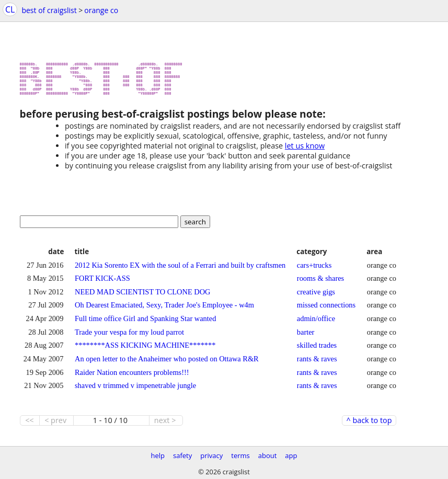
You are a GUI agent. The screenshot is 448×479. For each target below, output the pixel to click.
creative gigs (316, 296)
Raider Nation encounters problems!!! (132, 377)
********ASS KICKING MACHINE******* (145, 349)
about (268, 455)
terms (240, 455)
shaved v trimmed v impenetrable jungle (135, 390)
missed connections (326, 309)
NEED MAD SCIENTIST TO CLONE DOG (142, 296)
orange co (101, 10)
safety (182, 455)
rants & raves (317, 363)
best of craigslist (49, 10)
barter (306, 336)
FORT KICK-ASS (102, 282)
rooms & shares (320, 282)
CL (10, 9)
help (158, 455)
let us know (305, 150)
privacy (211, 455)
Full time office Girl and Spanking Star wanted (145, 323)
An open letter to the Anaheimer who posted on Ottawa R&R (167, 363)
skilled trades (317, 349)
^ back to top (369, 425)
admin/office (316, 323)
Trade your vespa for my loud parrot (129, 336)
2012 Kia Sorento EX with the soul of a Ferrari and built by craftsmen (180, 269)
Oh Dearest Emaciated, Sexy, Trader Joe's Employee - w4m (164, 309)
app (291, 455)
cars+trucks (314, 269)
